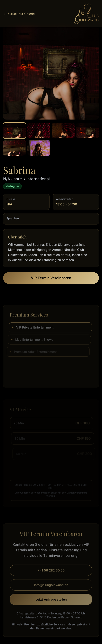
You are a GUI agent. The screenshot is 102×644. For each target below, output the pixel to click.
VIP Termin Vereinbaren (51, 278)
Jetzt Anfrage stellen (51, 601)
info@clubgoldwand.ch (51, 587)
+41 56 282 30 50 (51, 572)
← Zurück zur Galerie (19, 14)
